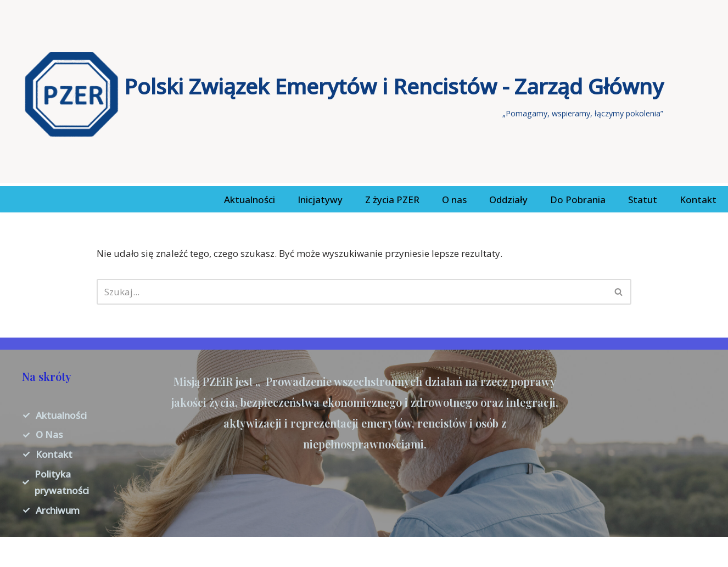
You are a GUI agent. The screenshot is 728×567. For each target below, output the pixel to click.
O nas (454, 200)
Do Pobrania (578, 200)
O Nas (49, 434)
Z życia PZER (392, 200)
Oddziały (508, 200)
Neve (19, 551)
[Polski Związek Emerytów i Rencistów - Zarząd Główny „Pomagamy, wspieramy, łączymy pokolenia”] (344, 95)
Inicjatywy (320, 200)
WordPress (116, 551)
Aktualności (250, 200)
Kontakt (698, 200)
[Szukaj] (351, 292)
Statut (643, 200)
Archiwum (58, 510)
